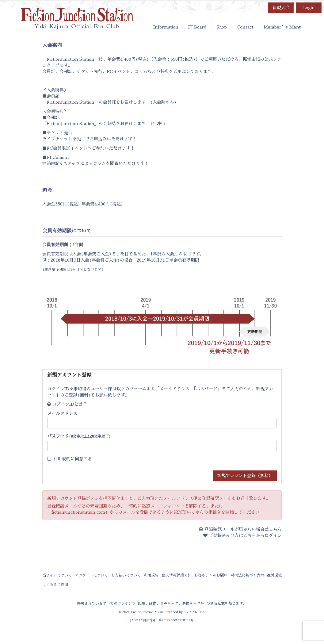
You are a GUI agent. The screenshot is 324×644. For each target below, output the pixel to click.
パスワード (79, 436)
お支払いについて (126, 575)
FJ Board (197, 27)
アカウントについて (91, 575)
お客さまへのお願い (211, 575)
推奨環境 (274, 575)
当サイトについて (57, 575)
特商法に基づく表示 (247, 575)
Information (166, 27)
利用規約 (62, 459)
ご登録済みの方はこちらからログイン (245, 535)
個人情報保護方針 (177, 575)
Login (309, 8)
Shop (222, 27)
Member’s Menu (282, 27)
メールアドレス (62, 413)
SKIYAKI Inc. (194, 612)
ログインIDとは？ (70, 404)
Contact (245, 27)
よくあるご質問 (55, 585)
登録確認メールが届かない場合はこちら (243, 529)
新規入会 (281, 8)
